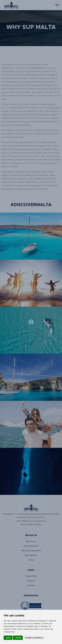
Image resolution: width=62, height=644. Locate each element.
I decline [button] (18, 638)
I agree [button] (8, 638)
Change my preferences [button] (34, 638)
